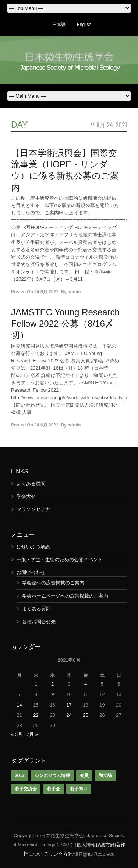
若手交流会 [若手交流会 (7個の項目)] (26, 789)
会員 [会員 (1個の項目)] (84, 776)
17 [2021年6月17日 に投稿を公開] (69, 705)
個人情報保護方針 (96, 845)
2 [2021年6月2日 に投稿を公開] (52, 684)
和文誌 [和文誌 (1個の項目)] (105, 776)
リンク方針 (61, 854)
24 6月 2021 (46, 292)
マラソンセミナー (36, 509)
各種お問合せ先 (39, 622)
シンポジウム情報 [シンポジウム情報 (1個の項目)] (52, 776)
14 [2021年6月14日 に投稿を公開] (19, 705)
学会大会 (26, 496)
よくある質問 (31, 484)
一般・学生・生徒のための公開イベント (60, 560)
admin (74, 292)
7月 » (32, 734)
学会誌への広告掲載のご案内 (53, 583)
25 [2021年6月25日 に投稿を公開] (85, 715)
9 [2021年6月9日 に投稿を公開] (52, 694)
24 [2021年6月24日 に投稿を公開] (69, 715)
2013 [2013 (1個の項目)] (20, 776)
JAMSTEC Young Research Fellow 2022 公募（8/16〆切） (65, 324)
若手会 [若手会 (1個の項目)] (53, 789)
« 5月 (17, 734)
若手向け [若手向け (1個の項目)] (79, 789)
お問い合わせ (31, 572)
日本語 (59, 25)
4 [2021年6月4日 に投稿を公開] (86, 684)
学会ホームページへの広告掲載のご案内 (65, 596)
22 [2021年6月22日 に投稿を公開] (36, 715)
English (84, 25)
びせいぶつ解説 (33, 547)
